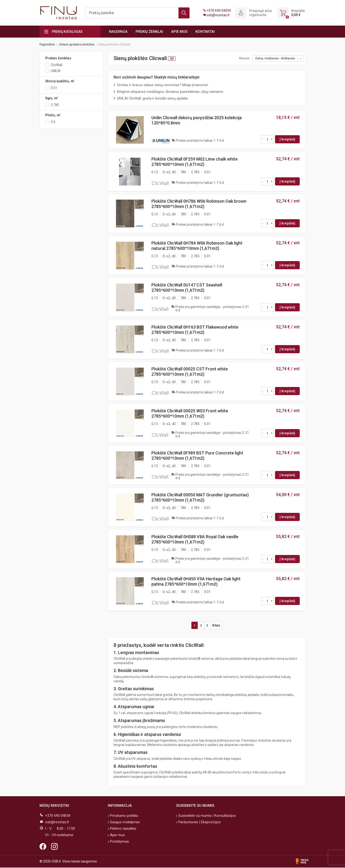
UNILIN (56, 71)
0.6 (53, 122)
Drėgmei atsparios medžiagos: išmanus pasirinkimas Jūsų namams (170, 92)
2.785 (55, 105)
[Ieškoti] (137, 13)
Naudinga (118, 32)
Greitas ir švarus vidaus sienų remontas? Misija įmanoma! (162, 85)
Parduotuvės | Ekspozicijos (199, 823)
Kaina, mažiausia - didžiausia (275, 58)
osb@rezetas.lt (218, 15)
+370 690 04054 (219, 11)
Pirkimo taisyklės (123, 829)
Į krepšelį (287, 139)
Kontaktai (205, 32)
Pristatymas (119, 842)
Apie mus (179, 32)
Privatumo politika (124, 816)
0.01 (54, 88)
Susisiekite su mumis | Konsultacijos (207, 816)
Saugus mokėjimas (124, 823)
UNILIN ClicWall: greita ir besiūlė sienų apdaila (152, 98)
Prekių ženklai (149, 32)
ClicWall (57, 65)
